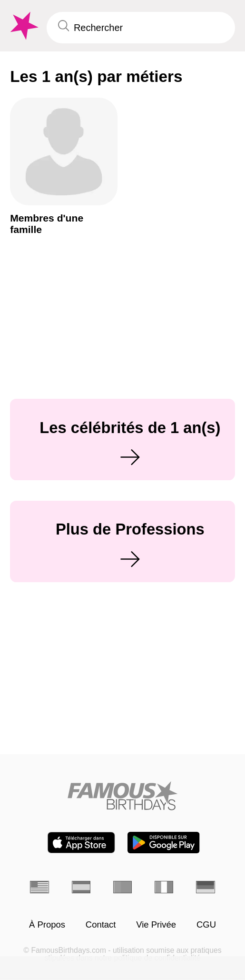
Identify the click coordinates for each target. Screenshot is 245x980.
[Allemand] (206, 887)
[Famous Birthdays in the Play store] (164, 843)
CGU (206, 925)
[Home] (123, 796)
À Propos (47, 925)
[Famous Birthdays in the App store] (81, 843)
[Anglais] (39, 887)
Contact (101, 925)
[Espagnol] (81, 887)
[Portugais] (123, 887)
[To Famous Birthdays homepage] (23, 26)
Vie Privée (156, 925)
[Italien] (164, 887)
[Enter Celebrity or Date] (141, 28)
